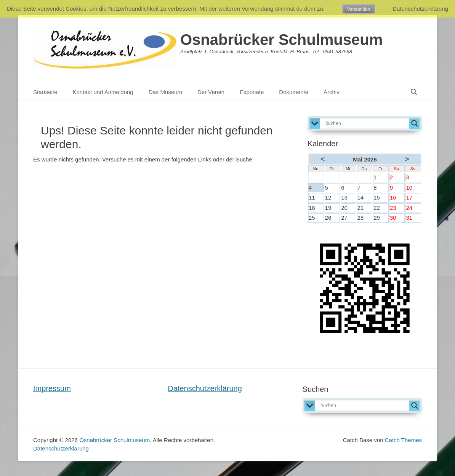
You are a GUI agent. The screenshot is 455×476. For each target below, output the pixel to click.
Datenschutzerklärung (205, 388)
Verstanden (359, 9)
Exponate (252, 92)
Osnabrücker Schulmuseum (281, 40)
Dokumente (294, 92)
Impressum (52, 388)
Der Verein (211, 92)
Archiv (332, 92)
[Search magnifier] (415, 123)
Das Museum (165, 92)
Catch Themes (403, 440)
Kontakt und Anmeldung (103, 92)
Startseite (45, 92)
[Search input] (367, 123)
